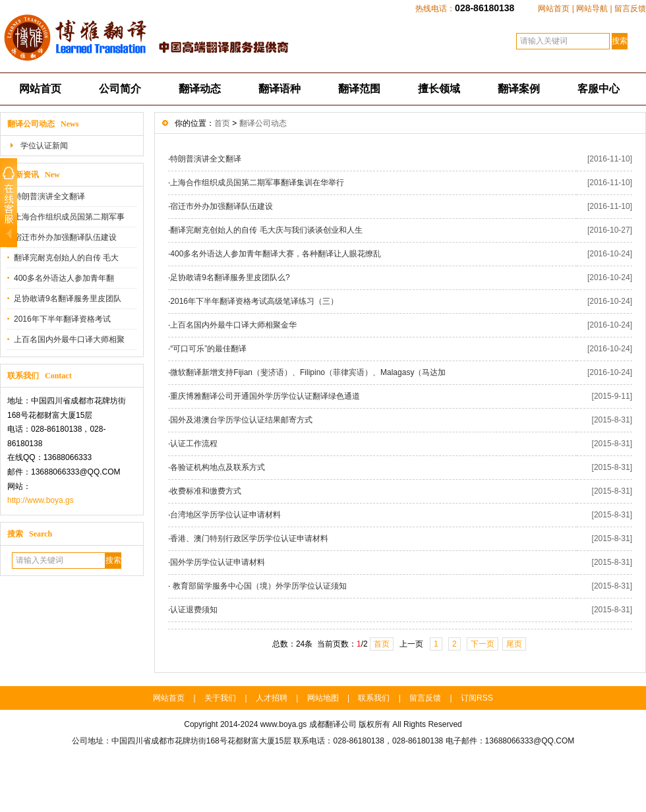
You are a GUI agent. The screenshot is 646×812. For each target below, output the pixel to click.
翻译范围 (359, 89)
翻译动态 (200, 89)
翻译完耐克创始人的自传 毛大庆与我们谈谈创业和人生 (266, 230)
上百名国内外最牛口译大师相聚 (69, 339)
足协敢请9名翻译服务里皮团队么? (230, 277)
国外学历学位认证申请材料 (218, 562)
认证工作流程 (194, 444)
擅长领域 (439, 89)
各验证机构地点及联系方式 (218, 467)
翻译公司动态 (263, 123)
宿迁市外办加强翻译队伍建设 (65, 237)
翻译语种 (279, 89)
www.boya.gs (284, 724)
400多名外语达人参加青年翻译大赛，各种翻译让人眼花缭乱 (276, 254)
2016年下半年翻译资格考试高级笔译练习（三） (254, 301)
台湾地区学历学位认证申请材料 (225, 515)
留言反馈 (630, 9)
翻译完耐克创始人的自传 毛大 (66, 258)
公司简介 (120, 89)
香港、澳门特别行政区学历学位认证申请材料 (249, 538)
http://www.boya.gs (41, 500)
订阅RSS (477, 698)
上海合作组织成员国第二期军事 (69, 217)
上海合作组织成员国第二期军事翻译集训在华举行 (257, 183)
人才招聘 (272, 698)
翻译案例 (519, 89)
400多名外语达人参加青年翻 (64, 278)
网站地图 (323, 698)
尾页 (514, 644)
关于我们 (220, 698)
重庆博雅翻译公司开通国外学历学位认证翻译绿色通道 (265, 396)
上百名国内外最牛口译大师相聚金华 (233, 325)
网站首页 (554, 9)
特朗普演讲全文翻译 (49, 196)
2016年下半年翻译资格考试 (62, 319)
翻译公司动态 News (43, 124)
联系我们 (374, 698)
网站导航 (592, 9)
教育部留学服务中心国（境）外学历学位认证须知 (258, 586)
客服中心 (599, 89)
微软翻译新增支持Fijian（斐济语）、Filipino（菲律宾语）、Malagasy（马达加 (308, 372)
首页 (222, 123)
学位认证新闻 (44, 146)
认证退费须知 (194, 610)
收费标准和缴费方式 (206, 491)
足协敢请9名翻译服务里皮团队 (68, 299)
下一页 (483, 644)
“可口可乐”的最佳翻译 (208, 349)
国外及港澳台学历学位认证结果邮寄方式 (241, 420)
